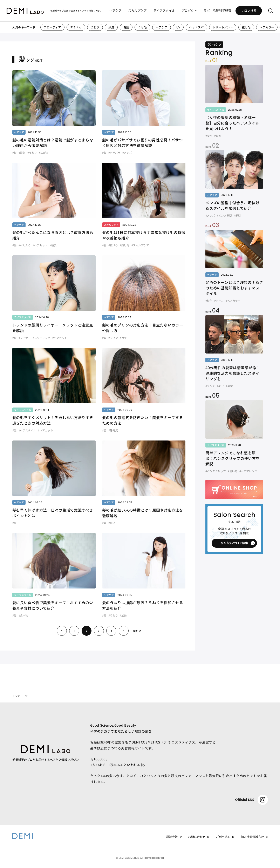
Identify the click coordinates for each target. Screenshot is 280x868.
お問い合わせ (197, 837)
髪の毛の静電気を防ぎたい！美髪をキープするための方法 (143, 420)
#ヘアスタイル (27, 430)
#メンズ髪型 (224, 216)
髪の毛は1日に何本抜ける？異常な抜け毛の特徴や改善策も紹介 (144, 235)
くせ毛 (142, 27)
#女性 (209, 136)
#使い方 (233, 471)
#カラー (125, 338)
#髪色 (209, 301)
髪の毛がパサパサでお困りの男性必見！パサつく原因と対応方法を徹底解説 (143, 143)
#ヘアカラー (233, 301)
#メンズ (127, 153)
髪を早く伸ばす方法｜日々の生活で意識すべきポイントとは (53, 513)
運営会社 (172, 837)
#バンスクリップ (216, 471)
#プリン (113, 338)
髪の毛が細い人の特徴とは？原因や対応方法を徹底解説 (143, 513)
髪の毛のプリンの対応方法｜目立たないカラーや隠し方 (143, 328)
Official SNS (251, 800)
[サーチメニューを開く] (271, 11)
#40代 (220, 386)
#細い (112, 523)
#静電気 (113, 430)
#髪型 (218, 136)
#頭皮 (53, 245)
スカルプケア (137, 10)
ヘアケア (115, 10)
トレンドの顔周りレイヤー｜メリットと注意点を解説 (53, 328)
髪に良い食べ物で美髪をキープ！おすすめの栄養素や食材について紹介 (53, 605)
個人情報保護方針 (252, 837)
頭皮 (111, 27)
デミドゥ (76, 27)
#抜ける (113, 245)
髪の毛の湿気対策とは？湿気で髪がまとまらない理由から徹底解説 (53, 143)
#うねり (32, 153)
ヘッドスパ (196, 27)
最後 (135, 631)
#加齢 (123, 615)
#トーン (219, 301)
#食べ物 (23, 615)
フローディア (52, 27)
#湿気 (22, 153)
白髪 (126, 27)
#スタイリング (42, 338)
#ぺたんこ (25, 245)
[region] (140, 27)
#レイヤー (25, 338)
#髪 (14, 153)
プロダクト (189, 10)
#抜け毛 (125, 245)
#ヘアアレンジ (248, 471)
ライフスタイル (164, 10)
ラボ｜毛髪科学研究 (217, 10)
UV (178, 27)
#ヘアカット (60, 338)
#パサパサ (114, 153)
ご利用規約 (223, 837)
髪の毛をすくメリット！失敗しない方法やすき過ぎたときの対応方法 (53, 420)
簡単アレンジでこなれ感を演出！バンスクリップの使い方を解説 (233, 458)
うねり (95, 27)
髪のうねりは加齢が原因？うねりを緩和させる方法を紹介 (143, 605)
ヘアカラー (267, 27)
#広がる (44, 153)
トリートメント (223, 27)
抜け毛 (246, 27)
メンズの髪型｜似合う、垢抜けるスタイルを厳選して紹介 (232, 205)
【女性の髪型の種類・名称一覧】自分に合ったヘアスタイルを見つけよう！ (232, 123)
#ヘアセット (40, 245)
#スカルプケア (140, 245)
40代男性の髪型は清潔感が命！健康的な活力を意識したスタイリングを (233, 373)
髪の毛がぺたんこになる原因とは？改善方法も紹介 (53, 235)
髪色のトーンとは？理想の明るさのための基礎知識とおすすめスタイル (234, 288)
